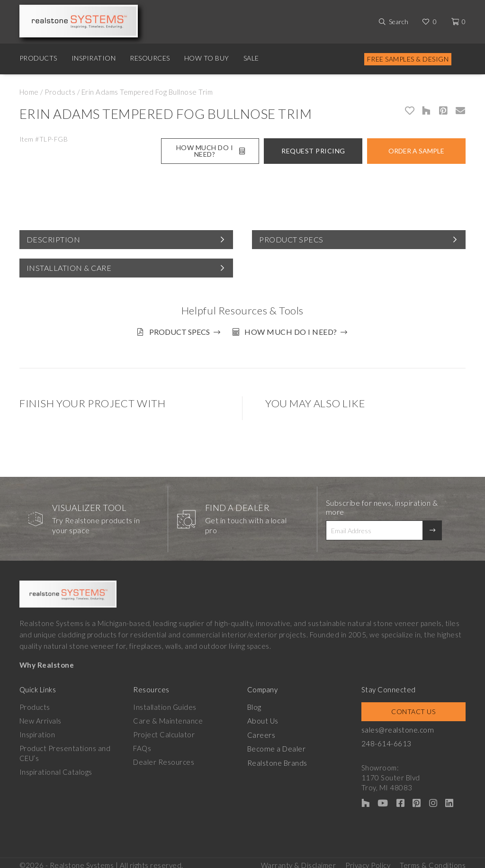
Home (29, 92)
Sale (251, 58)
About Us (263, 717)
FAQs (142, 744)
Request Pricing (313, 151)
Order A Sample (416, 151)
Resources (150, 58)
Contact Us (413, 708)
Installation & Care (69, 268)
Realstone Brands (277, 758)
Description (54, 239)
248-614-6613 (386, 740)
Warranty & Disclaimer (299, 859)
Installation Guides (165, 703)
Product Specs (291, 239)
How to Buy (207, 58)
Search (399, 22)
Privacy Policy (368, 859)
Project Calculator (164, 731)
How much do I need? (294, 332)
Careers (261, 731)
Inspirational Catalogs (56, 768)
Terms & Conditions (433, 859)
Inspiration (94, 58)
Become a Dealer (276, 744)
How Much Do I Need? (211, 151)
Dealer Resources (164, 758)
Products (38, 58)
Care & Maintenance (168, 717)
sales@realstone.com (397, 726)
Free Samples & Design (408, 59)
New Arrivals (40, 717)
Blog (254, 703)
